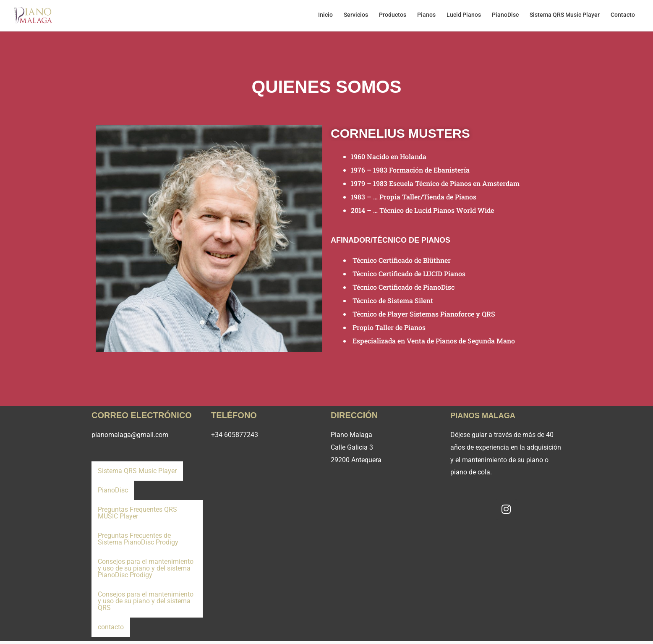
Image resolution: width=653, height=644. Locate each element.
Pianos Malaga (486, 418)
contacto (110, 630)
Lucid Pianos (458, 17)
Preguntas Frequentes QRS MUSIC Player (137, 516)
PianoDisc (501, 17)
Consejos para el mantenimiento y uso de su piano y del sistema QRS (146, 604)
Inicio (313, 17)
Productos (383, 17)
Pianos (419, 17)
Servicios (345, 17)
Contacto (622, 17)
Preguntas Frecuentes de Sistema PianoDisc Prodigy (138, 542)
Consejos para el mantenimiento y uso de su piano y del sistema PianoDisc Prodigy (146, 571)
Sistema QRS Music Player (562, 17)
